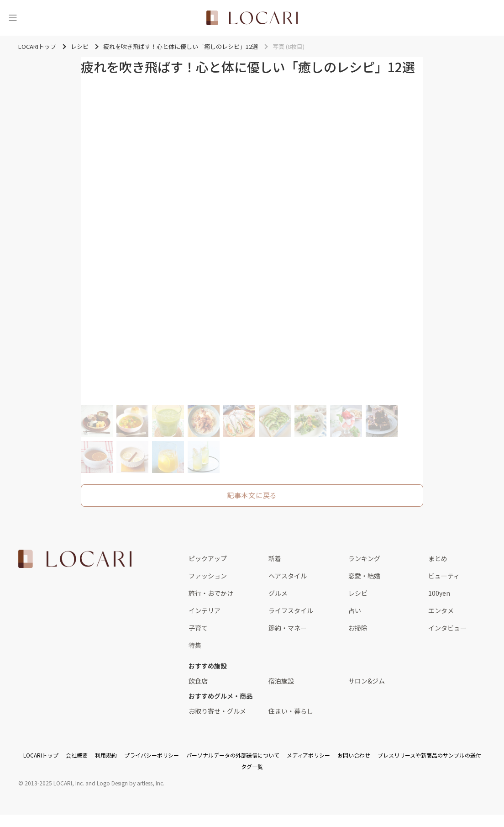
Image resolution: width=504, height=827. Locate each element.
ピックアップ (208, 558)
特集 (195, 645)
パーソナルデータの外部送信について (233, 755)
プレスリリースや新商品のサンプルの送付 (429, 755)
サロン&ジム (367, 681)
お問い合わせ (354, 755)
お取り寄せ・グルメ (217, 711)
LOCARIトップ (41, 755)
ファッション (208, 576)
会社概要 (77, 755)
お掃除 (358, 628)
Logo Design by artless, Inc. (131, 783)
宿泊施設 (281, 681)
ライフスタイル (291, 610)
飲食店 (198, 681)
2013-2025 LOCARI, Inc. (54, 783)
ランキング (364, 558)
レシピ (358, 593)
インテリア (205, 610)
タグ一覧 (252, 766)
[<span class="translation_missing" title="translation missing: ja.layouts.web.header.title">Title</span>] (252, 18)
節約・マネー (288, 628)
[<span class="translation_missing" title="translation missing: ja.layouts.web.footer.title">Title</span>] (75, 559)
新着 (275, 558)
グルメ (278, 593)
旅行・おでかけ (211, 593)
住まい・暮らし (291, 711)
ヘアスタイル (288, 576)
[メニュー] (13, 18)
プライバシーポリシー (152, 755)
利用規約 (106, 755)
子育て (198, 628)
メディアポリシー (308, 755)
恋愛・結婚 (364, 576)
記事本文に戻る (252, 495)
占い (355, 610)
